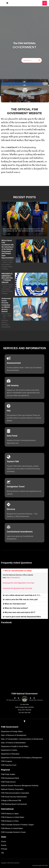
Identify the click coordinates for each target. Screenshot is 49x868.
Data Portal (12, 436)
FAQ (9, 411)
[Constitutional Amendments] (9, 527)
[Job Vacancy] (9, 381)
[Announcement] (9, 358)
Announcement (14, 363)
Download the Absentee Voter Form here (17, 588)
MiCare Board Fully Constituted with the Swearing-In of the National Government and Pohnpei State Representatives (8, 249)
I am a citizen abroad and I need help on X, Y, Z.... (23, 595)
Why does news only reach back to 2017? (20, 612)
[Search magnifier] (39, 60)
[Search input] (31, 60)
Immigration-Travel (16, 487)
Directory (11, 509)
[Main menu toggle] (45, 3)
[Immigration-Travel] (9, 482)
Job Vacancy (13, 385)
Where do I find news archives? (16, 608)
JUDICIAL (25, 96)
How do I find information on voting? (18, 571)
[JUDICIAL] (25, 90)
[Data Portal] (9, 431)
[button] (4, 219)
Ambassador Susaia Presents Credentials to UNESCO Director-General (6, 305)
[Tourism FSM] (9, 457)
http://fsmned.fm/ (13, 578)
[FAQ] (9, 406)
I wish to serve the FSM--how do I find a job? (21, 600)
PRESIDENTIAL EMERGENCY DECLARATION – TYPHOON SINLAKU (7, 278)
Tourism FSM (13, 461)
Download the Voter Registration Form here (18, 583)
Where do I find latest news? (15, 604)
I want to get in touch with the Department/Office (23, 617)
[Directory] (9, 504)
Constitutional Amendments (20, 532)
